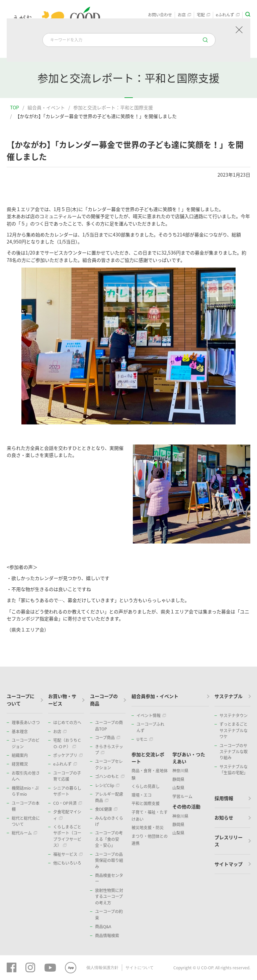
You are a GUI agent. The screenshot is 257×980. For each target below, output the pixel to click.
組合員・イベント (46, 107)
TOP (15, 107)
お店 (184, 15)
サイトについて (140, 968)
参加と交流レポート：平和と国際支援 (113, 107)
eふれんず (228, 15)
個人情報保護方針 (102, 968)
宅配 (203, 15)
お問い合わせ (160, 15)
